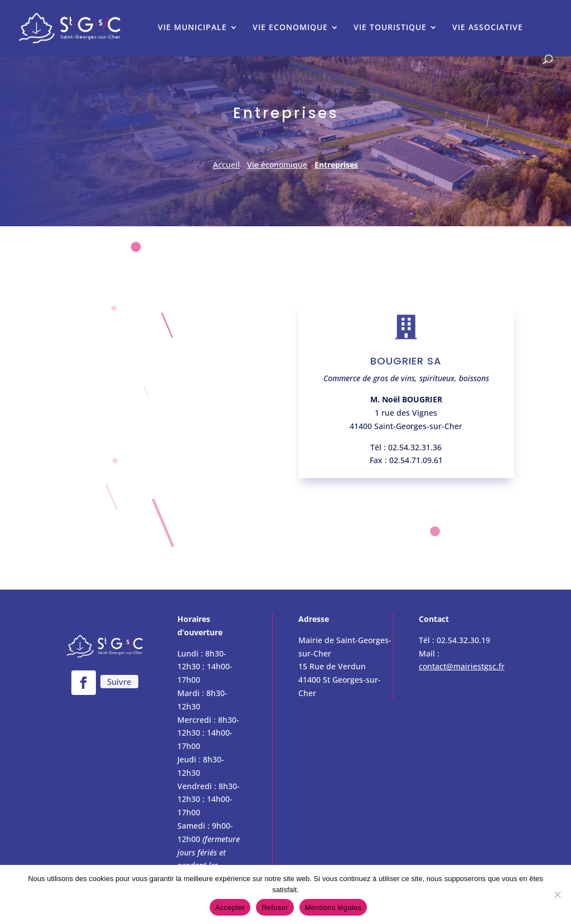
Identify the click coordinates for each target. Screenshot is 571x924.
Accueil (226, 165)
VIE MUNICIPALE (192, 28)
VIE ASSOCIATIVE (488, 28)
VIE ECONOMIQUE (290, 28)
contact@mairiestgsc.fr (462, 666)
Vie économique (277, 165)
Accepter (230, 908)
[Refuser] (557, 894)
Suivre (119, 682)
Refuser (275, 908)
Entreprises (336, 165)
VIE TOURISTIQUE (390, 28)
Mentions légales (333, 908)
